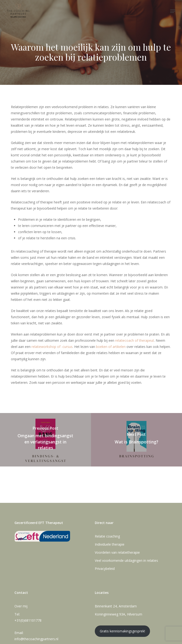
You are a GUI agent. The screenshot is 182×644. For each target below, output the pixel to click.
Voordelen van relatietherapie (117, 552)
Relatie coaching (107, 536)
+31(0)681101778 (28, 620)
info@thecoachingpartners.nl (36, 639)
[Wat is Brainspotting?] (136, 440)
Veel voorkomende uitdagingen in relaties (126, 560)
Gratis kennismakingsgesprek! (122, 631)
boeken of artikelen (111, 347)
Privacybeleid (105, 569)
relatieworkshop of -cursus (52, 347)
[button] (173, 11)
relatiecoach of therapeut (135, 340)
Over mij (21, 606)
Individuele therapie (110, 544)
